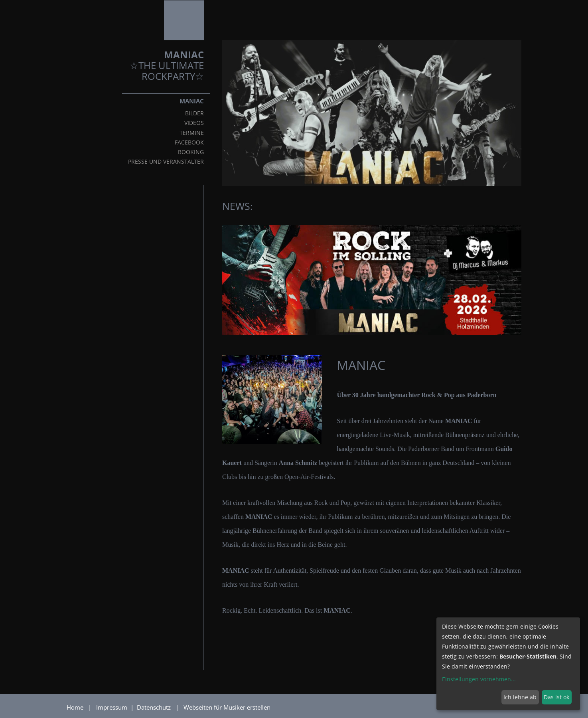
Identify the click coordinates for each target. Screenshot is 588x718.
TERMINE (192, 133)
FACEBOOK (189, 142)
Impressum (112, 707)
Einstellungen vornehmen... (479, 679)
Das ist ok (556, 697)
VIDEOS (194, 123)
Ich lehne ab (520, 697)
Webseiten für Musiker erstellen (227, 707)
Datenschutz (155, 707)
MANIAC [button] (192, 101)
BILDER (194, 113)
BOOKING (191, 152)
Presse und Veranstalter (166, 162)
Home (75, 707)
